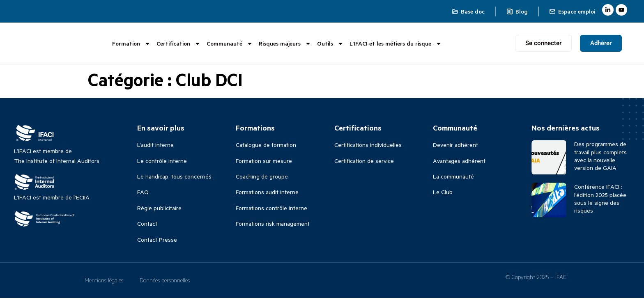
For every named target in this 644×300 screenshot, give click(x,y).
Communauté (230, 44)
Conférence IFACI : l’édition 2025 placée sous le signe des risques (600, 201)
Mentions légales (104, 282)
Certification (179, 44)
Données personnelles (165, 282)
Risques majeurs (285, 44)
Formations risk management (273, 226)
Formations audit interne (267, 194)
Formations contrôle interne (271, 210)
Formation (131, 44)
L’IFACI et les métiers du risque (396, 44)
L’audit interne (155, 147)
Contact (147, 226)
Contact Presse (157, 242)
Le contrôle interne (162, 163)
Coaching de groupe (262, 179)
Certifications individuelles (368, 147)
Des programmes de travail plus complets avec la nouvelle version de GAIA (600, 158)
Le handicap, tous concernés (174, 179)
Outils (330, 44)
